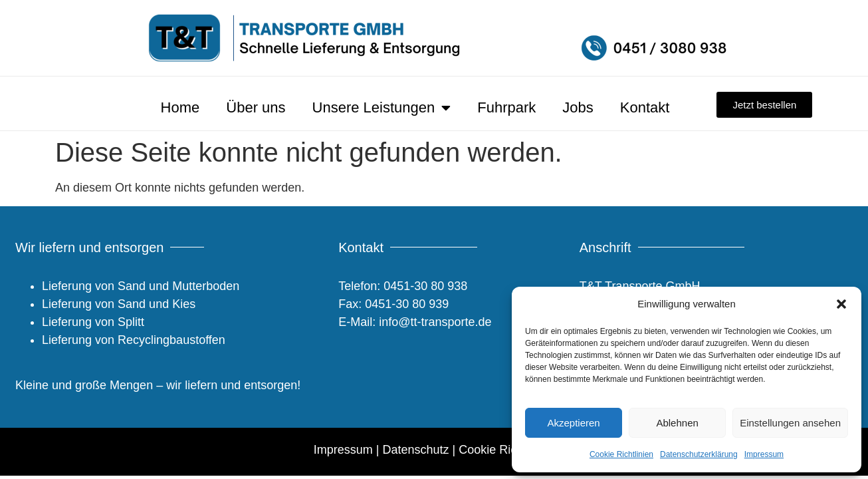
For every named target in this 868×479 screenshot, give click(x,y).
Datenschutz (415, 450)
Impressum (764, 454)
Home (180, 107)
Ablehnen (677, 423)
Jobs (578, 107)
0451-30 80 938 (425, 286)
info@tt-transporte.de (433, 322)
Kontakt (645, 107)
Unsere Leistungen (382, 108)
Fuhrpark (506, 107)
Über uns (256, 107)
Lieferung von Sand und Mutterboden (141, 286)
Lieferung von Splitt (93, 322)
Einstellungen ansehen (790, 423)
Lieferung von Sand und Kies (119, 304)
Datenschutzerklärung (699, 454)
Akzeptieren (573, 423)
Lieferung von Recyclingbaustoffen (134, 340)
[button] (841, 304)
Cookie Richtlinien (621, 454)
